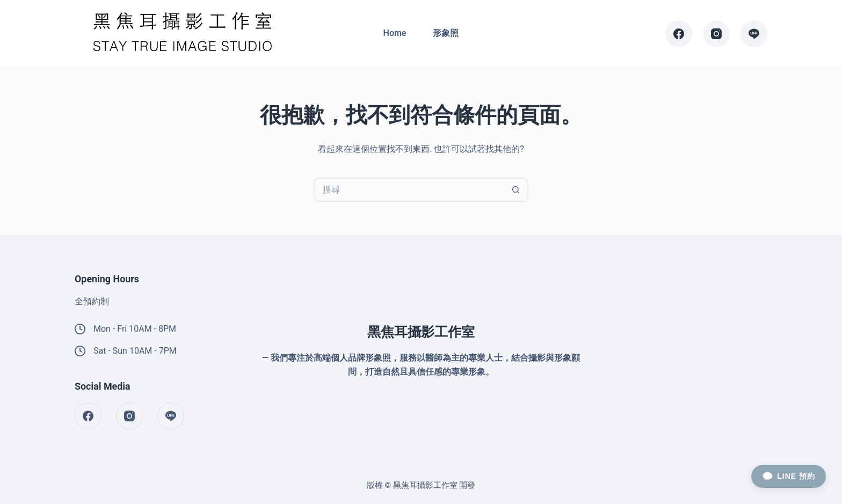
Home (395, 33)
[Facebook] (679, 34)
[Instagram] (716, 34)
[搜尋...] (409, 190)
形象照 (446, 33)
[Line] (754, 34)
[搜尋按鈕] (516, 190)
